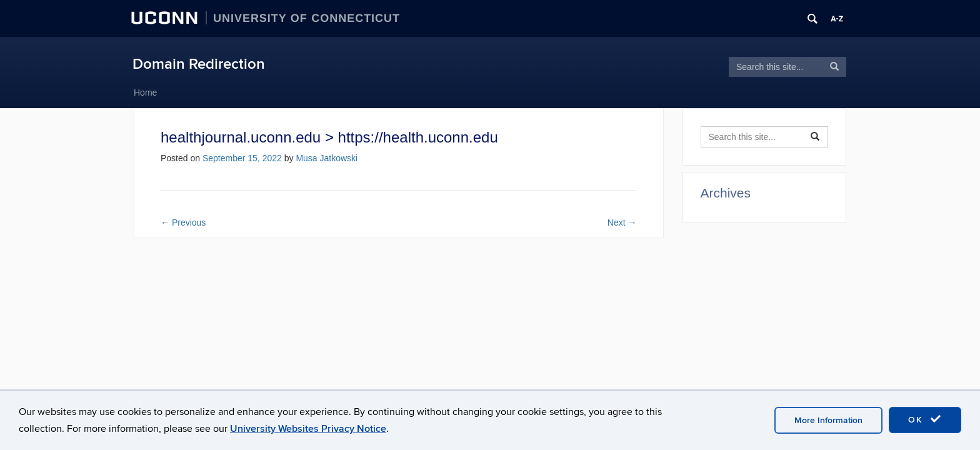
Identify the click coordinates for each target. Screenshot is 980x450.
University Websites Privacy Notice (308, 429)
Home (145, 92)
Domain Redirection (199, 64)
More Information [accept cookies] (828, 420)
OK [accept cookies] (925, 419)
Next (622, 222)
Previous (183, 222)
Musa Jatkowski (327, 158)
